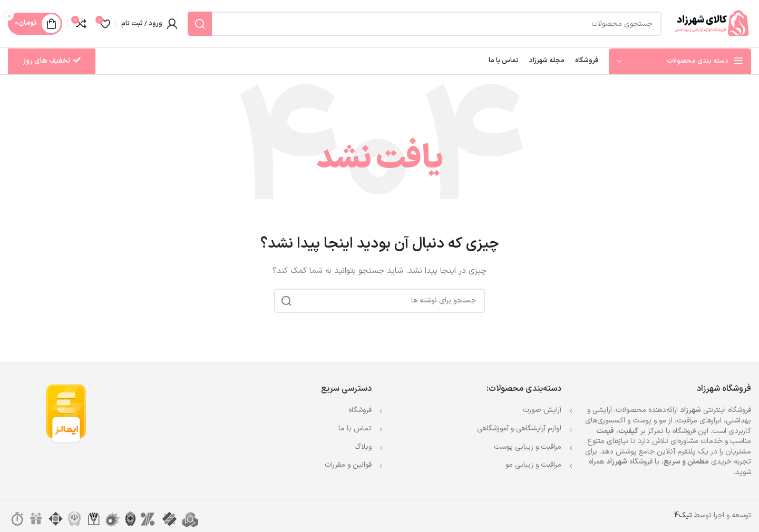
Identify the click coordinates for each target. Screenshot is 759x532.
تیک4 (683, 515)
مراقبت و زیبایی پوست (528, 447)
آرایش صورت (542, 410)
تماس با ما (355, 428)
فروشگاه (360, 410)
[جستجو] (425, 24)
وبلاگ (363, 447)
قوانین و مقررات (348, 465)
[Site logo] (712, 23)
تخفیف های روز (52, 61)
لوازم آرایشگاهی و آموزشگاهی (519, 428)
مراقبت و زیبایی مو (533, 465)
